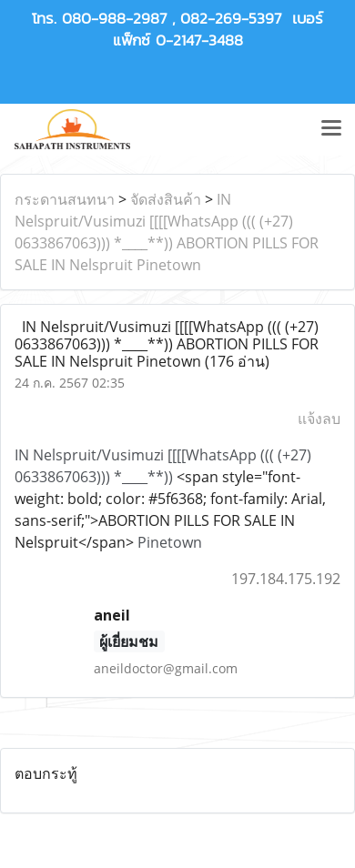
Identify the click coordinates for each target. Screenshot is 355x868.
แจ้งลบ (319, 419)
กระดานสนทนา (65, 199)
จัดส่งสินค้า (166, 199)
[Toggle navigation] (331, 129)
